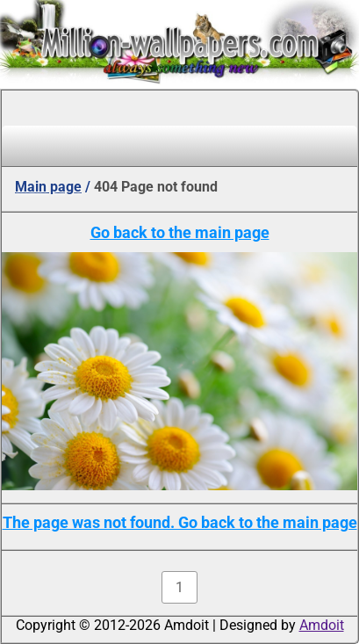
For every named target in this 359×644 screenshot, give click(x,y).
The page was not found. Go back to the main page (180, 522)
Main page (48, 187)
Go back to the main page (180, 232)
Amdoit (322, 625)
